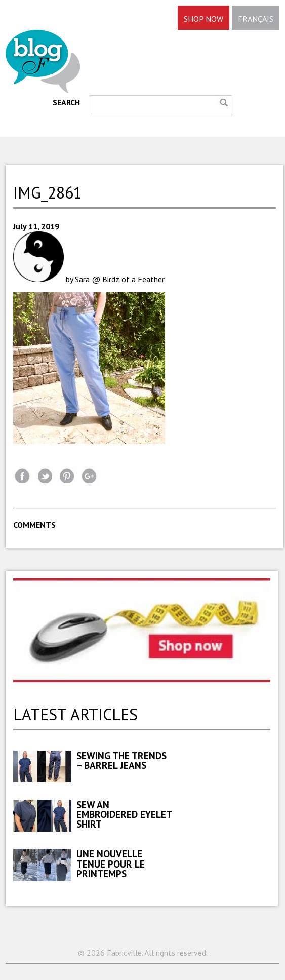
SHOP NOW (203, 19)
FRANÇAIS (256, 19)
